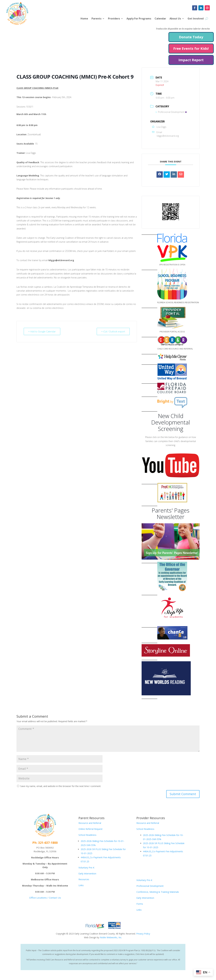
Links (81, 885)
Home (84, 19)
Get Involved (196, 19)
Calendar (160, 19)
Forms (140, 904)
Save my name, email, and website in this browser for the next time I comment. (61, 786)
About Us (175, 19)
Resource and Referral (90, 823)
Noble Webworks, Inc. (111, 937)
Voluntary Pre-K (86, 868)
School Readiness (87, 835)
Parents (96, 19)
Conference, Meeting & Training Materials (158, 892)
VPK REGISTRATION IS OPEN (172, 265)
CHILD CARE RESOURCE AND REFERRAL (175, 349)
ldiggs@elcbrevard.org (168, 136)
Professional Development (171, 112)
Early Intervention (87, 874)
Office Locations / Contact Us (45, 898)
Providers (114, 19)
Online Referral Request (90, 829)
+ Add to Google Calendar (42, 331)
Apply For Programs (139, 19)
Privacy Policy (143, 934)
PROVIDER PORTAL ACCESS (172, 332)
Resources (84, 879)
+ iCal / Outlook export (113, 331)
